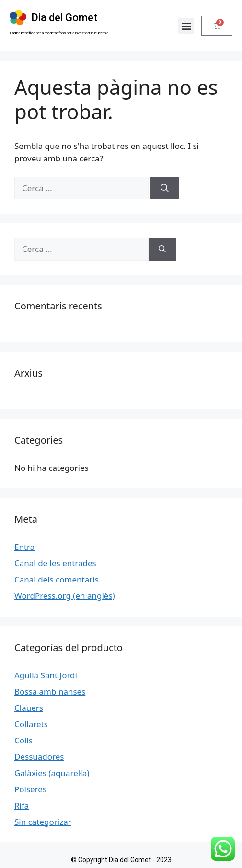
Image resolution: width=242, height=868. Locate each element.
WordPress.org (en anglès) (65, 596)
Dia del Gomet (64, 17)
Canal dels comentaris (57, 579)
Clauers (29, 708)
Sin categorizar (43, 822)
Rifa (22, 805)
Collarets (31, 724)
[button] (186, 26)
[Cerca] (165, 188)
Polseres (30, 789)
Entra (24, 547)
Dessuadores (39, 757)
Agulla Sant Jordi (46, 675)
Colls (23, 740)
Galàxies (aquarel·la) (52, 773)
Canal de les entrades (55, 563)
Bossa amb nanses (50, 691)
